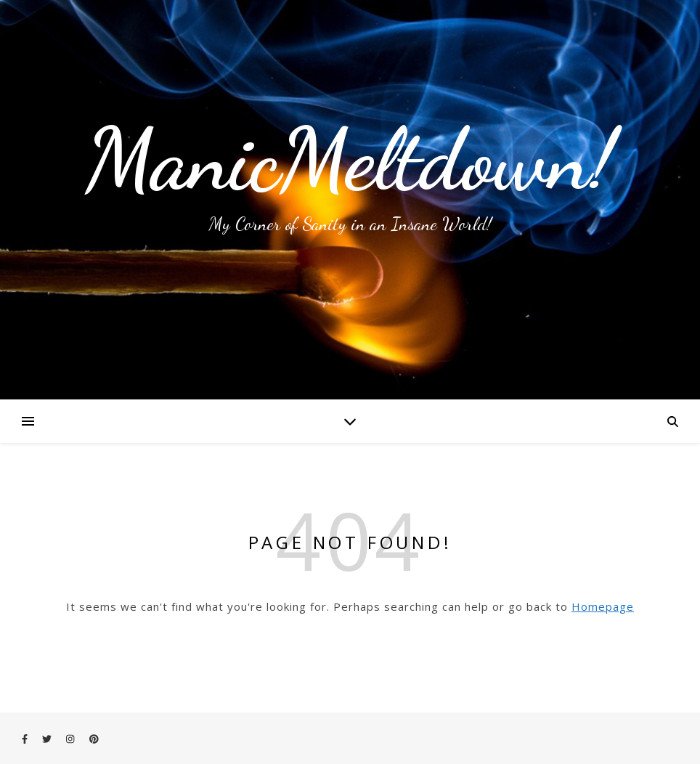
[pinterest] (94, 739)
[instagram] (71, 739)
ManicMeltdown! (350, 160)
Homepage (603, 606)
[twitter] (48, 739)
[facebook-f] (26, 739)
